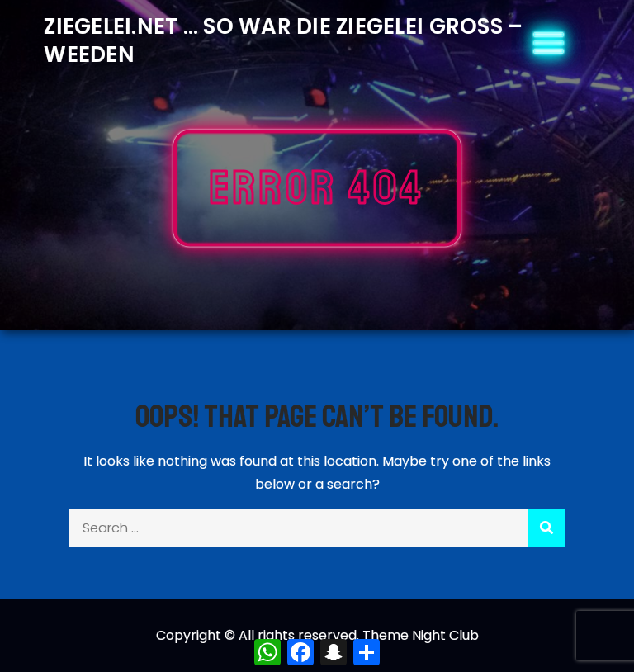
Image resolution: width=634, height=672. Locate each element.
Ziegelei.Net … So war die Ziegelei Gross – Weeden (283, 40)
